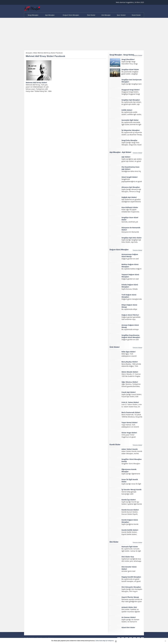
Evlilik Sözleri (127, 110)
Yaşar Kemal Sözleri (129, 422)
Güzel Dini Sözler (128, 627)
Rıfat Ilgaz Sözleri (129, 352)
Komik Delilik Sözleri (130, 530)
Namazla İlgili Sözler (130, 547)
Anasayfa (29, 53)
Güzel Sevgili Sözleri (130, 177)
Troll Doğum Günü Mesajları (129, 296)
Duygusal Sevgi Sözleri (131, 90)
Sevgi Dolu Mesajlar (129, 140)
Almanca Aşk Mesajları (131, 187)
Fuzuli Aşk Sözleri (129, 392)
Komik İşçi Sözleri (129, 500)
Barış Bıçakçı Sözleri (130, 362)
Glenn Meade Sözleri (130, 372)
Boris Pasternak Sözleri (131, 412)
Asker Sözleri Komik (130, 449)
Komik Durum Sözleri (130, 510)
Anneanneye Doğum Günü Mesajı (130, 255)
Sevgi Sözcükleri (128, 59)
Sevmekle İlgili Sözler (130, 120)
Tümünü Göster (137, 55)
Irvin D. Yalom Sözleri (130, 402)
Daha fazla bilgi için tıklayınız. (105, 641)
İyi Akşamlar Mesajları (131, 130)
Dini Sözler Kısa (128, 557)
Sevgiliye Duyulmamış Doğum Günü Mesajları (131, 336)
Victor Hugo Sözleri (129, 433)
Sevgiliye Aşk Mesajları (131, 100)
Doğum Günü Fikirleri (130, 315)
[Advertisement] (84, 34)
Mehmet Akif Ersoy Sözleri (36, 82)
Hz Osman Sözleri (129, 617)
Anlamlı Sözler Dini (129, 607)
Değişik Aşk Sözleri (129, 197)
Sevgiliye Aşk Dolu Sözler (132, 238)
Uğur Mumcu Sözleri (130, 382)
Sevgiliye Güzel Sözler (130, 69)
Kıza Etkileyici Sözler (130, 207)
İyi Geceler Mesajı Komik (131, 489)
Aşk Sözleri (126, 157)
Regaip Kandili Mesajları (131, 577)
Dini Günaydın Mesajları (131, 587)
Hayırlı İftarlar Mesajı (130, 597)
